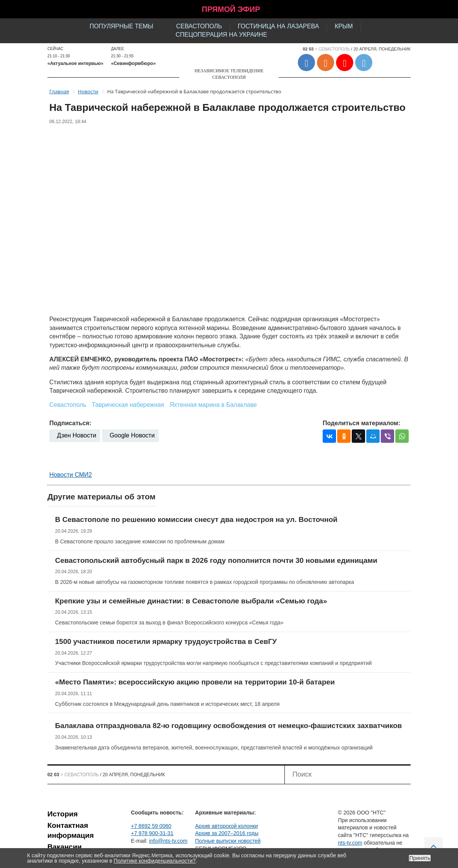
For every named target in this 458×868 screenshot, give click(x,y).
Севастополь (199, 26)
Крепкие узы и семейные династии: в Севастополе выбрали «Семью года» (191, 601)
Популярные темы (121, 26)
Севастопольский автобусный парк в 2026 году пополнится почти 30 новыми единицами (216, 560)
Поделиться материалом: (361, 423)
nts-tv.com (350, 843)
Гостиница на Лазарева (279, 26)
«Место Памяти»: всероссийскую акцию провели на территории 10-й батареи (195, 682)
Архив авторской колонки (226, 826)
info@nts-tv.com (168, 841)
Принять (420, 858)
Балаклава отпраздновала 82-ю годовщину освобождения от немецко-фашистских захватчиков (228, 726)
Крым (343, 26)
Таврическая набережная (128, 405)
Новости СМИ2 (71, 475)
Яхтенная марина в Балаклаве (213, 405)
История (63, 814)
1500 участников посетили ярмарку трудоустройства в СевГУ (166, 641)
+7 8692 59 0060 (151, 826)
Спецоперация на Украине (221, 35)
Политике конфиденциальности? (154, 861)
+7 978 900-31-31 (152, 833)
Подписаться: (70, 423)
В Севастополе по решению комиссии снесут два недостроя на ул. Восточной (196, 519)
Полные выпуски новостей (228, 841)
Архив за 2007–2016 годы (227, 833)
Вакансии (65, 847)
